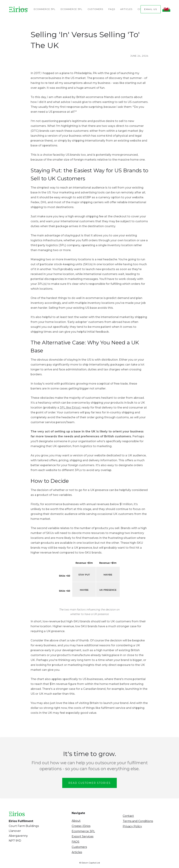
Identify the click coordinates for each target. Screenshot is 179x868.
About (76, 821)
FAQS (76, 842)
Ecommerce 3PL (45, 9)
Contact (128, 816)
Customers (95, 9)
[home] (18, 9)
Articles (126, 9)
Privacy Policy (132, 826)
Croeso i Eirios (81, 826)
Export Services (83, 836)
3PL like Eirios (70, 408)
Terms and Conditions (138, 821)
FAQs (112, 9)
